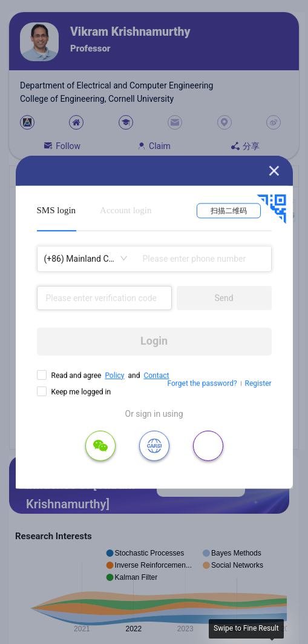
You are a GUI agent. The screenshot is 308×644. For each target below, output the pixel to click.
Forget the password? (202, 383)
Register (258, 383)
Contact (156, 375)
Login (154, 341)
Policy (114, 375)
